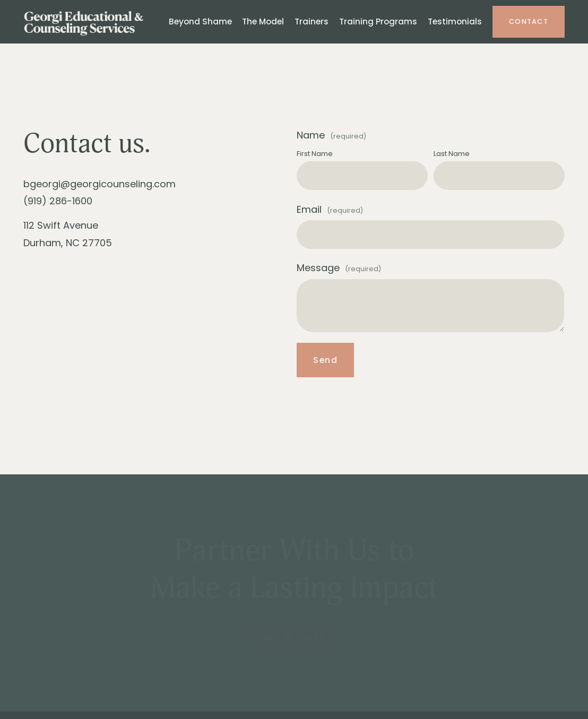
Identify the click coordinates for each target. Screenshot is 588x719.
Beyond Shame (200, 21)
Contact (529, 21)
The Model (263, 21)
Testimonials (455, 21)
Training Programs (378, 21)
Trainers (312, 21)
